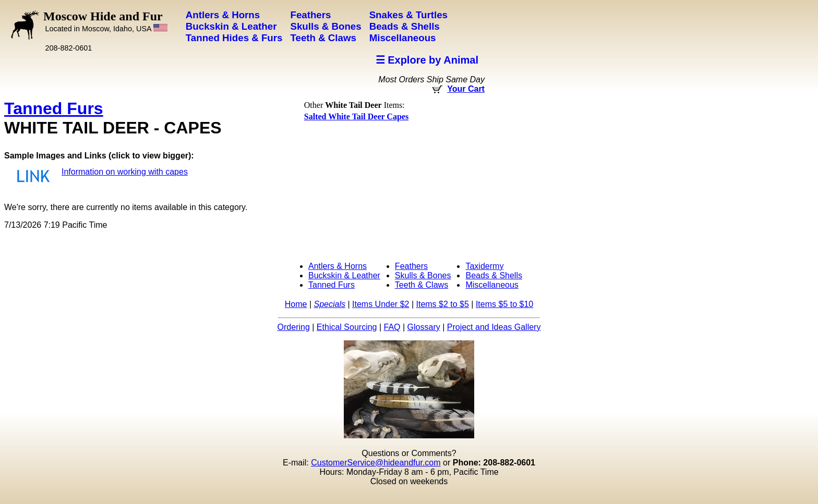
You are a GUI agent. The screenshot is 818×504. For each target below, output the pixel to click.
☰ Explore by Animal (427, 60)
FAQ (392, 327)
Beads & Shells (494, 275)
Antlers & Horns (338, 266)
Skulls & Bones (423, 275)
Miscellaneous (492, 285)
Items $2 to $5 (442, 304)
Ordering (294, 327)
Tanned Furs (54, 108)
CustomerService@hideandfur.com (376, 463)
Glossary (424, 327)
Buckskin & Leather (344, 275)
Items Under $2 (381, 304)
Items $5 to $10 (504, 304)
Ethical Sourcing (347, 327)
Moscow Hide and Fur (105, 21)
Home (296, 304)
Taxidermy (484, 266)
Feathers (411, 266)
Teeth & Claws (422, 285)
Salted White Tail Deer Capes (356, 116)
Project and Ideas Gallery (494, 327)
